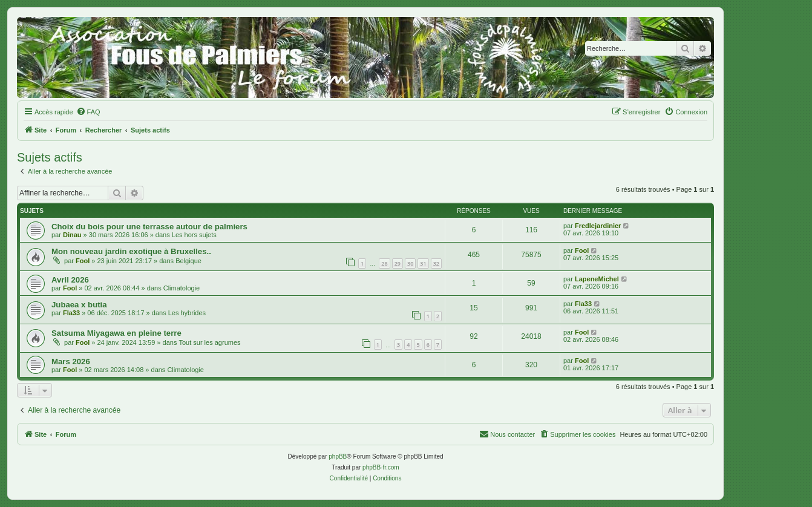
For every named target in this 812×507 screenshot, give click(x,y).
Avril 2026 (70, 280)
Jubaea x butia (79, 305)
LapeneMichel (597, 279)
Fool (83, 261)
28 (384, 263)
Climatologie (182, 288)
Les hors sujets (194, 235)
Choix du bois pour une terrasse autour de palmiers (149, 227)
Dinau (72, 235)
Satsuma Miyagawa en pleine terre (116, 333)
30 (410, 263)
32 (436, 263)
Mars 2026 (71, 361)
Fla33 (71, 313)
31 (423, 263)
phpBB (338, 456)
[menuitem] (88, 112)
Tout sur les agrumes (209, 342)
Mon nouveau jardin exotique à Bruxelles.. (131, 251)
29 (398, 263)
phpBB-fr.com (381, 467)
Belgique (188, 261)
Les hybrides (187, 313)
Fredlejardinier (598, 226)
